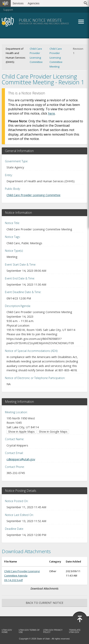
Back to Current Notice (44, 603)
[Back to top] (80, 619)
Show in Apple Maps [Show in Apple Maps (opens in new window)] (21, 432)
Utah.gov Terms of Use (29, 631)
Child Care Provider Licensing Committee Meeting (56, 58)
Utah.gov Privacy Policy (53, 631)
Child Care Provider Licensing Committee (36, 55)
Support (8, 10)
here (51, 113)
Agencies (34, 3)
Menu (81, 22)
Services (18, 3)
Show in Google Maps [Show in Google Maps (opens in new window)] (53, 432)
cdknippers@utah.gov (21, 459)
